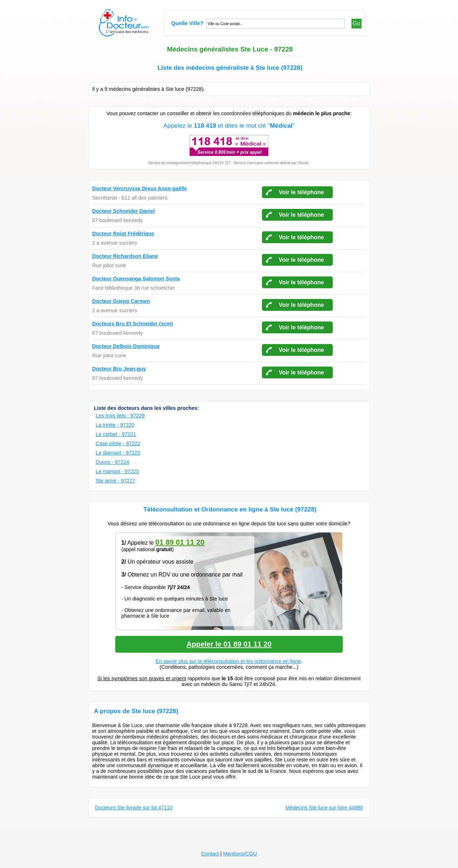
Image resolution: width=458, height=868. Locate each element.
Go (357, 23)
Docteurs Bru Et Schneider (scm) (133, 324)
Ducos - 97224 (113, 462)
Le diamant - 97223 (118, 453)
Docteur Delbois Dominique (126, 346)
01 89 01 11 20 (180, 542)
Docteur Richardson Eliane (125, 256)
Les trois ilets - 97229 (120, 416)
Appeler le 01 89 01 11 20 (229, 644)
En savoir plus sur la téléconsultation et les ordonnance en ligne (228, 661)
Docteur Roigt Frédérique (123, 234)
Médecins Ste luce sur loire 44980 (324, 808)
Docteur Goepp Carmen (121, 301)
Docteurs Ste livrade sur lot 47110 (134, 808)
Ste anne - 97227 (116, 481)
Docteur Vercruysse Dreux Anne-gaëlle (140, 188)
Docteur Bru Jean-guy (119, 369)
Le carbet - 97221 (116, 434)
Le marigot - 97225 (118, 471)
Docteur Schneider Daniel (124, 211)
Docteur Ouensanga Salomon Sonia (136, 279)
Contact (210, 854)
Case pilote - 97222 (118, 443)
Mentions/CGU (240, 854)
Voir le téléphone (301, 192)
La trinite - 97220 (115, 425)
